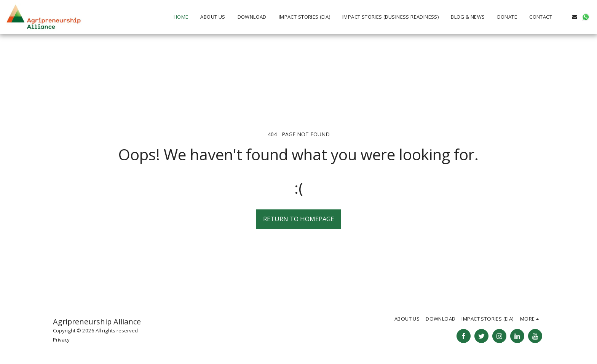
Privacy (61, 340)
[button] (564, 17)
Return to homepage (298, 219)
